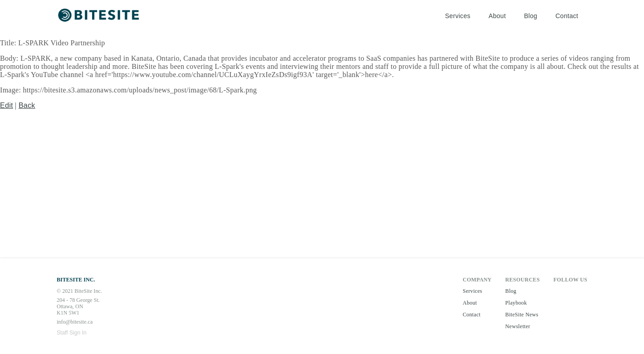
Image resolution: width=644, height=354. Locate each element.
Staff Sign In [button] (72, 333)
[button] (100, 16)
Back (27, 105)
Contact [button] (567, 16)
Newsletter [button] (518, 326)
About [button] (497, 16)
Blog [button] (530, 16)
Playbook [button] (516, 303)
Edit (7, 105)
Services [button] (458, 16)
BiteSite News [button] (522, 315)
